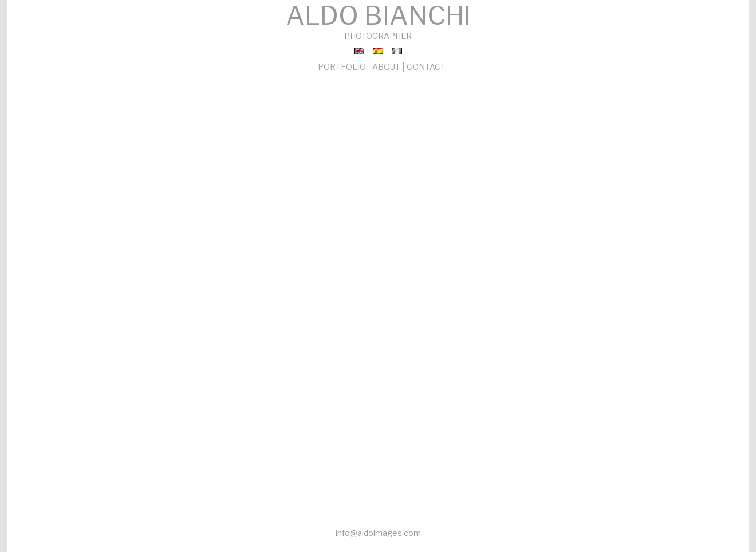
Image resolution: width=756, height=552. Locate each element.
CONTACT (426, 67)
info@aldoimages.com (378, 533)
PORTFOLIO (342, 67)
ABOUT (386, 67)
